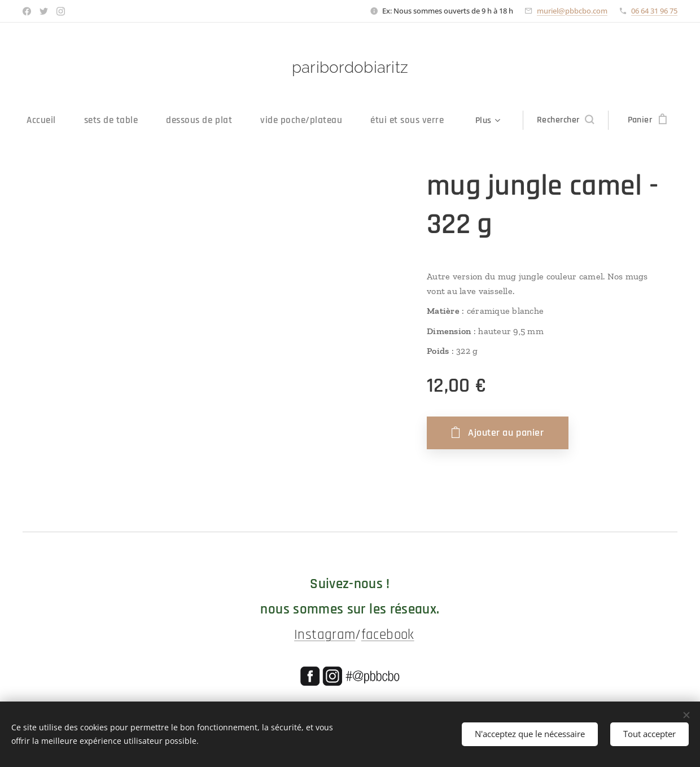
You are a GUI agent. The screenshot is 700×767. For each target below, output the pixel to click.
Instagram (325, 635)
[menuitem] (34, 120)
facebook (388, 635)
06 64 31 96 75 (654, 11)
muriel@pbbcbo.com (572, 11)
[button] (579, 120)
